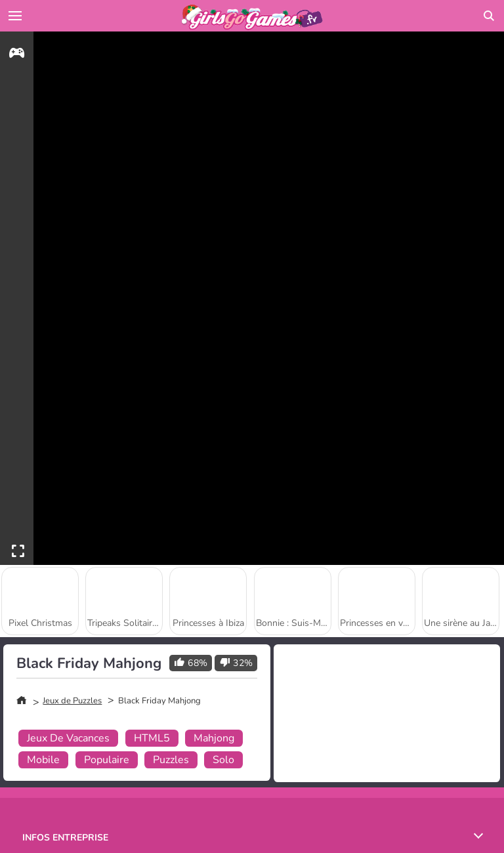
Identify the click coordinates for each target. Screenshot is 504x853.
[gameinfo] (17, 55)
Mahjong (214, 738)
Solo (223, 760)
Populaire (107, 760)
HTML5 (152, 738)
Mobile (43, 760)
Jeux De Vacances (68, 738)
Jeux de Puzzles (72, 701)
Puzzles (171, 760)
